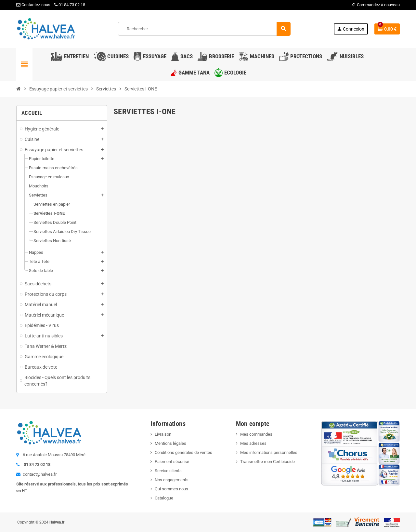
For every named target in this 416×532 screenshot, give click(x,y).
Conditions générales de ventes (183, 452)
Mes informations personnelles (269, 452)
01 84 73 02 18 (70, 5)
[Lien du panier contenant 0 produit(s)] (387, 29)
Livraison (163, 434)
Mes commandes (256, 434)
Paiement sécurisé (172, 462)
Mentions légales (170, 443)
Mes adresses (253, 443)
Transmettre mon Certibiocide (267, 462)
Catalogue (164, 498)
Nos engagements (172, 480)
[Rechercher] (204, 29)
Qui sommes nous (171, 489)
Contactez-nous (33, 5)
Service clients (168, 471)
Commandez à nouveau (376, 5)
